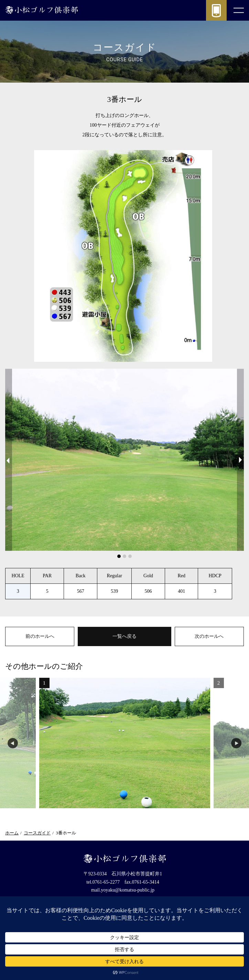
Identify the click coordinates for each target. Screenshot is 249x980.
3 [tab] (130, 557)
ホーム (12, 833)
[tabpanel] (124, 460)
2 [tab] (125, 557)
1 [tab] (119, 557)
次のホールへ (209, 636)
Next (240, 460)
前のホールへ (40, 636)
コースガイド (37, 833)
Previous (9, 460)
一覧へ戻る (124, 636)
